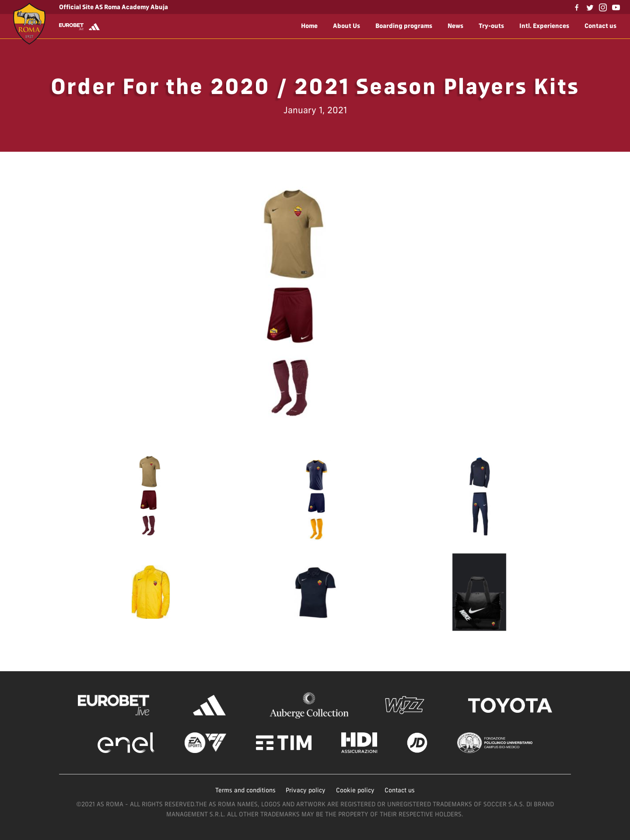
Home (309, 26)
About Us (346, 26)
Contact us (600, 26)
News (455, 26)
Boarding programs (404, 26)
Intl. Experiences (544, 26)
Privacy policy (306, 790)
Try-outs (491, 26)
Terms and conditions (245, 790)
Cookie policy (355, 790)
